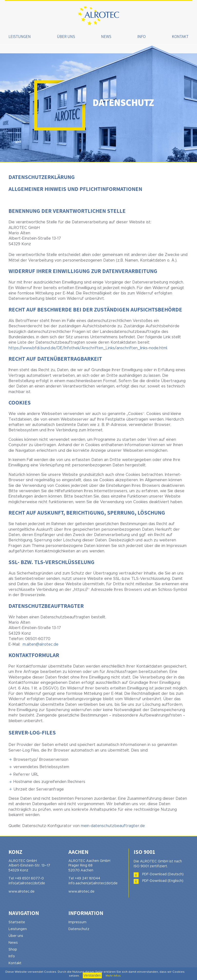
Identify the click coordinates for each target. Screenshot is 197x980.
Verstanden (92, 975)
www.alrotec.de (22, 892)
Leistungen (20, 37)
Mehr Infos (113, 976)
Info (141, 37)
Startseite (17, 922)
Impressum (77, 922)
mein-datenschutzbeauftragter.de (113, 826)
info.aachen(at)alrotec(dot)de (93, 883)
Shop (13, 950)
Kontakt (180, 37)
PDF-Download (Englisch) (163, 881)
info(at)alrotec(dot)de (27, 883)
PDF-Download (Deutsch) (163, 874)
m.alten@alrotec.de (41, 644)
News (106, 37)
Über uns (66, 37)
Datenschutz (79, 929)
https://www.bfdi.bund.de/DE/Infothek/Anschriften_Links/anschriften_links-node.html (88, 348)
